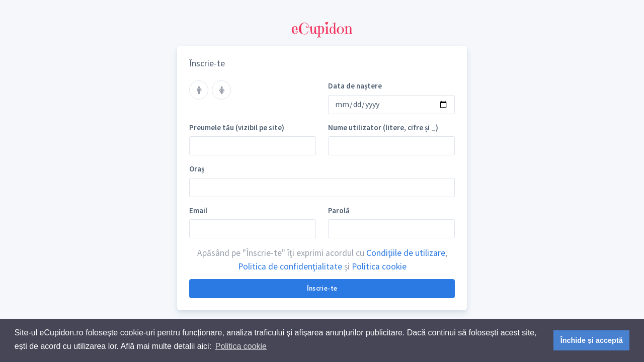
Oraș (197, 169)
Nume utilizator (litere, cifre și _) (383, 127)
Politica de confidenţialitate (290, 266)
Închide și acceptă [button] (592, 340)
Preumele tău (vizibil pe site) (237, 127)
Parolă (339, 210)
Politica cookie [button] (241, 346)
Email (198, 210)
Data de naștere (355, 86)
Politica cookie (379, 266)
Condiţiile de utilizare (406, 253)
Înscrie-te (322, 288)
